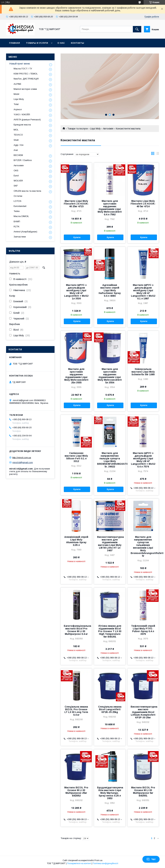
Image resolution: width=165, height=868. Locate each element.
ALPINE (17, 84)
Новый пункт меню (20, 64)
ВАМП (17, 221)
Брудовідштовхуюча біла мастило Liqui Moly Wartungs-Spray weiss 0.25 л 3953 (110, 793)
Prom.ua (98, 860)
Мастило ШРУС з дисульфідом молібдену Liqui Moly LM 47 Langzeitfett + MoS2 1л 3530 (76, 292)
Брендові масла (22, 125)
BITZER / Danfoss (23, 160)
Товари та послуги (78, 129)
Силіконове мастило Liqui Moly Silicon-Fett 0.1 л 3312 (76, 457)
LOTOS (18, 201)
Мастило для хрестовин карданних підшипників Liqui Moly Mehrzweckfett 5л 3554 (110, 376)
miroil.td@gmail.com (23, 462)
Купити (77, 237)
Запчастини (20, 237)
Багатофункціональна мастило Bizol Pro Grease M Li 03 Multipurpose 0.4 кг (76, 630)
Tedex (17, 211)
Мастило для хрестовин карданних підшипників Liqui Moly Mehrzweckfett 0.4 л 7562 (110, 208)
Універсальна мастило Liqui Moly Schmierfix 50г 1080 (143, 372)
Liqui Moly (95, 129)
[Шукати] (137, 29)
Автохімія (108, 129)
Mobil (16, 94)
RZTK (16, 227)
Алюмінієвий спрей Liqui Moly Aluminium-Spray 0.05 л (76, 541)
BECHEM (18, 155)
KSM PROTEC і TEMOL (26, 74)
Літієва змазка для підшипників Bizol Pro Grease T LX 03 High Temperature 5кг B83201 (110, 631)
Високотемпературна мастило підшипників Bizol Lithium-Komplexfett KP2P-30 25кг (143, 712)
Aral (16, 150)
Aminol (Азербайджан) (25, 232)
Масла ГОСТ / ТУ (23, 69)
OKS (16, 171)
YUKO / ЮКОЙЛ (22, 114)
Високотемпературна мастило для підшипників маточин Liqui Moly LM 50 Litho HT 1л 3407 (110, 544)
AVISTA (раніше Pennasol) (27, 120)
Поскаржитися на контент (79, 863)
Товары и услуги (37, 43)
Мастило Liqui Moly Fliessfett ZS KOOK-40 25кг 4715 (76, 204)
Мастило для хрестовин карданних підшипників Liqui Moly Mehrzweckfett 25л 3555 (76, 376)
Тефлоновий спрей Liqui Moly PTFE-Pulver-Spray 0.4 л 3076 (143, 630)
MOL (16, 130)
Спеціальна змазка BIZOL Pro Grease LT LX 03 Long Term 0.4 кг (76, 711)
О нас (61, 43)
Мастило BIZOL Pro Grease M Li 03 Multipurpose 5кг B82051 (143, 792)
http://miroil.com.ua (22, 458)
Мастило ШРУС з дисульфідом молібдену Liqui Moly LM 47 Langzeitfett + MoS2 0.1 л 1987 (143, 292)
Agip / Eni (19, 145)
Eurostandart (20, 206)
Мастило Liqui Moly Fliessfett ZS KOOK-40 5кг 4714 (143, 204)
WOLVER (18, 181)
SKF (16, 186)
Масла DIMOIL (21, 216)
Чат (151, 859)
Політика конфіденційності (105, 863)
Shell (16, 140)
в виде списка (157, 154)
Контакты (77, 43)
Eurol (16, 176)
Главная (14, 43)
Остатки (18, 196)
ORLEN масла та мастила (27, 191)
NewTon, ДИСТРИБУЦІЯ (26, 79)
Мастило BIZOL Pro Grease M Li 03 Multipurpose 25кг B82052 (76, 792)
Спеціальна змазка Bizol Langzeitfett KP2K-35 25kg (110, 709)
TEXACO (18, 135)
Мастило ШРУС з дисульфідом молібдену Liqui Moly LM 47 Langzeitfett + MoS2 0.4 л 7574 (143, 460)
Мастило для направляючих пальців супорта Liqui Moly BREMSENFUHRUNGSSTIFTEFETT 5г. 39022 (110, 460)
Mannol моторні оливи (25, 89)
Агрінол (18, 109)
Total (16, 104)
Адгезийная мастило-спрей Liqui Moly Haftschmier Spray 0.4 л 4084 (110, 290)
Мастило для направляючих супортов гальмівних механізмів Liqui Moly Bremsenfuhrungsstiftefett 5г (143, 546)
